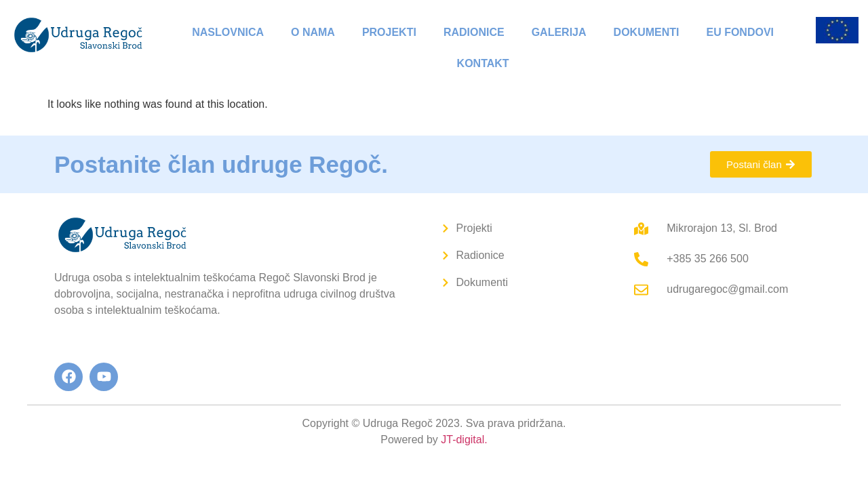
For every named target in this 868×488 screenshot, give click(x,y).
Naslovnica (228, 32)
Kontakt (483, 63)
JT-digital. (464, 440)
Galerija (559, 32)
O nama (313, 32)
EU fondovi (740, 32)
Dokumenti (647, 32)
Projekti (389, 32)
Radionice (474, 32)
